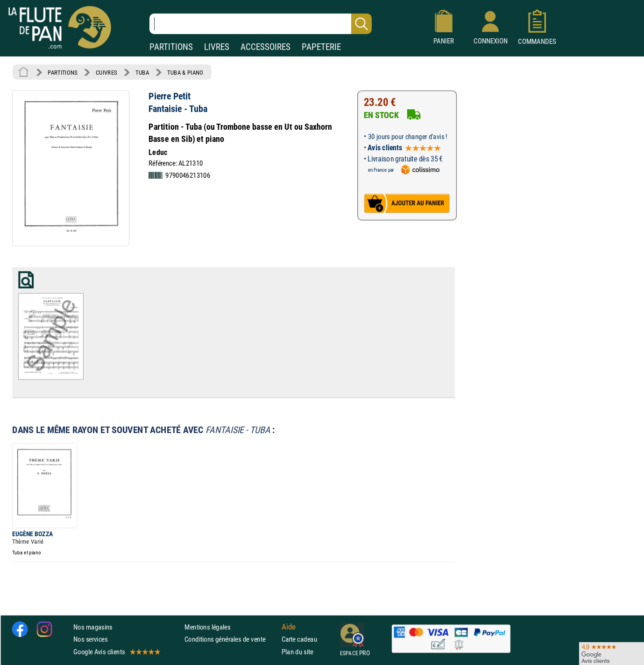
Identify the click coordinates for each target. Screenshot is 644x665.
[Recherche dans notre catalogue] (261, 24)
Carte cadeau (299, 639)
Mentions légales (207, 627)
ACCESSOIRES (265, 47)
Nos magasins (93, 627)
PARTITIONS (171, 47)
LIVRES (217, 47)
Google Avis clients (116, 651)
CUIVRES (106, 72)
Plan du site (297, 651)
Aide (289, 627)
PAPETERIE (321, 47)
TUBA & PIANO (185, 72)
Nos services (90, 639)
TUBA (142, 72)
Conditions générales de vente (231, 639)
